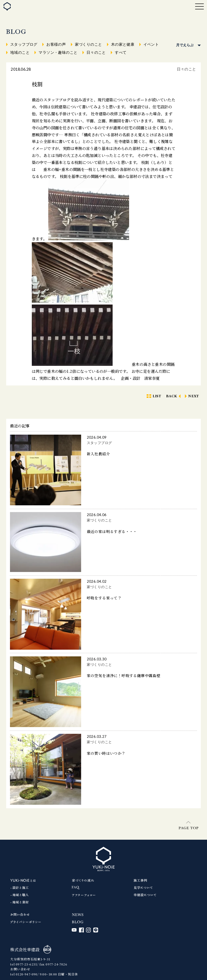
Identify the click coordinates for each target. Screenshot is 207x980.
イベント (151, 44)
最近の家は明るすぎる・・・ (112, 531)
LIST (157, 396)
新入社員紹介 (98, 454)
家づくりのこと (89, 44)
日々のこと (96, 52)
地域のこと (20, 52)
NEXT (194, 396)
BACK (172, 396)
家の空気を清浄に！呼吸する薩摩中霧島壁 (124, 675)
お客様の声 (56, 44)
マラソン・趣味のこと (58, 52)
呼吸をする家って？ (104, 598)
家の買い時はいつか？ (106, 753)
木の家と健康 (123, 44)
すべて (121, 52)
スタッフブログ (24, 44)
